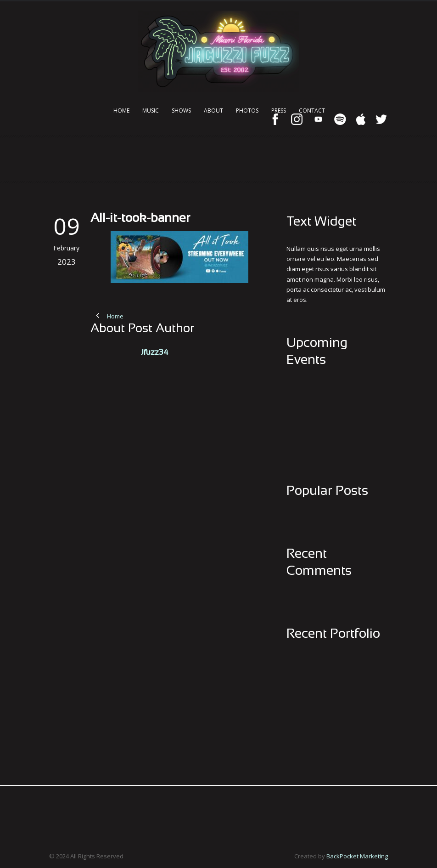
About (213, 111)
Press (279, 111)
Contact (312, 111)
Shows (181, 111)
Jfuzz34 (154, 353)
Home (121, 111)
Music (151, 111)
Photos (247, 111)
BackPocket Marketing (357, 856)
